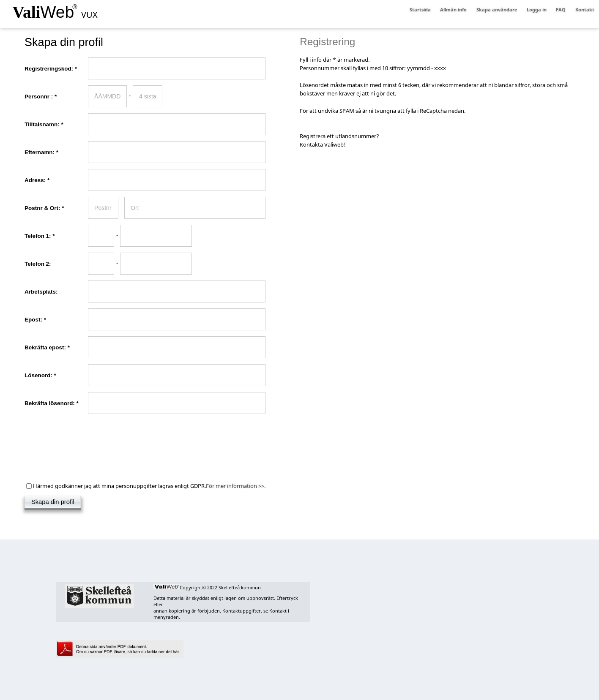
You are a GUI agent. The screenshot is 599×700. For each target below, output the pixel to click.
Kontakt (585, 10)
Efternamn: (43, 152)
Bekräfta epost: (51, 347)
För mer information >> (235, 486)
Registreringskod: (53, 69)
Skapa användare (497, 10)
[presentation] (89, 436)
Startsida (420, 10)
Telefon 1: (47, 236)
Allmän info (453, 10)
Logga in (537, 10)
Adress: (39, 180)
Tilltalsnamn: (46, 124)
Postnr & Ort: (48, 208)
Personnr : (52, 97)
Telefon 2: (41, 264)
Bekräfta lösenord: (52, 403)
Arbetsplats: (41, 292)
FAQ (561, 10)
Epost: (37, 320)
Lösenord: (42, 375)
